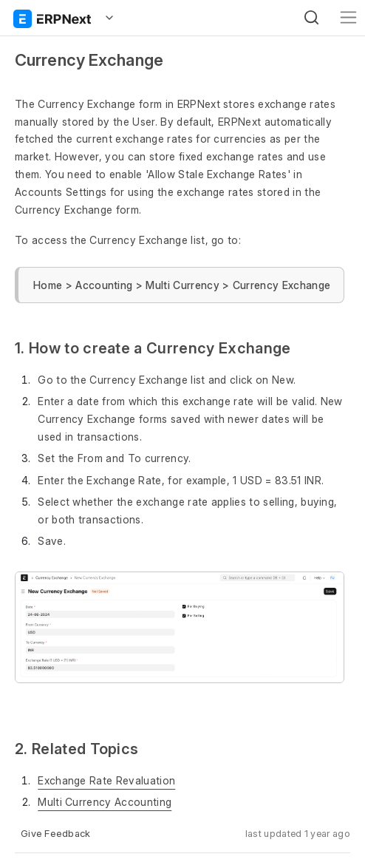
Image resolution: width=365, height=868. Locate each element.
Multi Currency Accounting (105, 802)
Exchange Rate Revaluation (106, 780)
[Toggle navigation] (348, 17)
